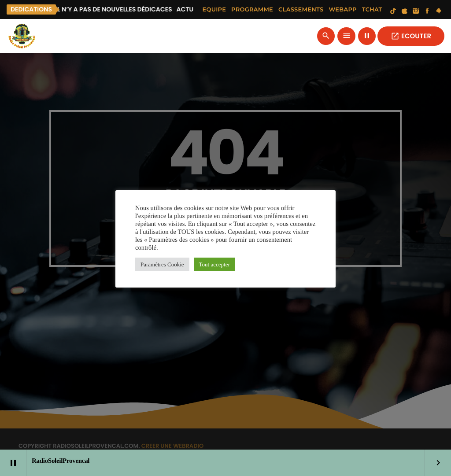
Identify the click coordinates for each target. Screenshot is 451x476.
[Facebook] (427, 11)
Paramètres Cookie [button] (162, 264)
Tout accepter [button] (214, 264)
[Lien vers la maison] (22, 36)
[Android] (439, 11)
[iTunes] (405, 11)
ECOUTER (411, 36)
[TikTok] (393, 11)
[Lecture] (367, 36)
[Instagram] (416, 11)
